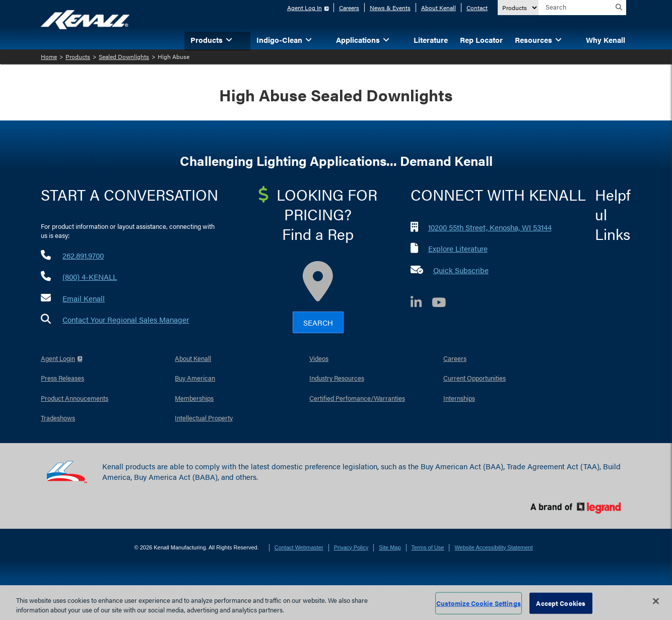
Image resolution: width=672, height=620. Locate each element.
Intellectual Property (204, 418)
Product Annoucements (75, 398)
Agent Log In (305, 8)
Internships (459, 398)
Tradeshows (58, 418)
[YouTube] (444, 304)
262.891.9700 (83, 255)
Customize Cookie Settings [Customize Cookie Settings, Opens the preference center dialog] (479, 603)
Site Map (390, 547)
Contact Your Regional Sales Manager (126, 319)
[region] (336, 603)
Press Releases (62, 378)
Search (318, 322)
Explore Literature (458, 248)
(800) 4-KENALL (90, 276)
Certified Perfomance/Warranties (357, 398)
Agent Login (58, 358)
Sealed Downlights (124, 56)
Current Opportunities (475, 378)
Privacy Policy (351, 547)
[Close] (656, 601)
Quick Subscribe (461, 270)
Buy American (195, 378)
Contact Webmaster (299, 547)
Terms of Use (428, 547)
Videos (319, 358)
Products (78, 56)
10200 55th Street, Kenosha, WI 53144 (490, 227)
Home (49, 56)
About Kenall (439, 8)
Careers (349, 8)
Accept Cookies (561, 603)
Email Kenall (84, 298)
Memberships (194, 398)
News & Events (390, 8)
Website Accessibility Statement (493, 547)
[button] (244, 39)
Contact (477, 8)
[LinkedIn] (421, 304)
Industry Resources (337, 378)
